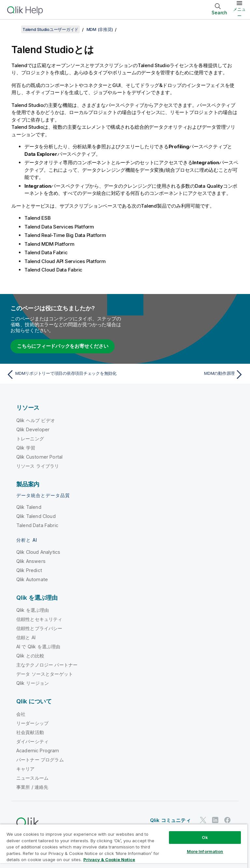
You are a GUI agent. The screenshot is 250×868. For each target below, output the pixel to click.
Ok (205, 837)
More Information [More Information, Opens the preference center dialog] (205, 851)
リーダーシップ (32, 723)
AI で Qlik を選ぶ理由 (38, 647)
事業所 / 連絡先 (32, 787)
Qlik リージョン (33, 683)
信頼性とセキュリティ (39, 619)
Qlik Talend (29, 507)
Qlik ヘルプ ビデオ (36, 420)
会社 (21, 714)
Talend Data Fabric (37, 525)
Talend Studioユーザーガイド (50, 29)
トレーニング (30, 439)
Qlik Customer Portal (39, 457)
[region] (124, 846)
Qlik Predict (29, 570)
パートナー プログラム (40, 760)
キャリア (26, 769)
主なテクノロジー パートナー (47, 665)
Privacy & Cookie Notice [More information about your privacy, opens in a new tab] (109, 860)
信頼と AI (26, 637)
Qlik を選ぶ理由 (33, 610)
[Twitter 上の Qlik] (203, 820)
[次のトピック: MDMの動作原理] (186, 375)
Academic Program (38, 750)
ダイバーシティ (32, 741)
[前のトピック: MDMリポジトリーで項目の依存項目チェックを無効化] (64, 375)
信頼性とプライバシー (39, 628)
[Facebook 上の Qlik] (228, 820)
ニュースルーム (32, 778)
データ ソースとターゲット (45, 674)
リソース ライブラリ (38, 466)
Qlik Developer (33, 429)
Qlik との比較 (30, 656)
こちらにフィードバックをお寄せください (62, 346)
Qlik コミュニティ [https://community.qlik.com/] (170, 820)
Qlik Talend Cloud (36, 516)
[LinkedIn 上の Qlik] (215, 820)
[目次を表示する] (13, 29)
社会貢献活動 (30, 732)
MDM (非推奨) (100, 29)
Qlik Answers (31, 561)
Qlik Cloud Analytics (38, 552)
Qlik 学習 (26, 448)
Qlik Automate (32, 579)
